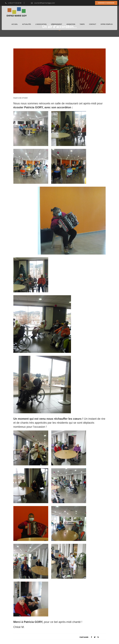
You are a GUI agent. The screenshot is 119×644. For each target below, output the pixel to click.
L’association (41, 24)
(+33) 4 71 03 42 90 (12, 3)
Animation (71, 24)
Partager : (84, 637)
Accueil (15, 24)
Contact (93, 24)
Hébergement (57, 24)
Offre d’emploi (107, 24)
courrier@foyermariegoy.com (41, 3)
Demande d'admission (106, 3)
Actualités (27, 24)
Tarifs (82, 24)
